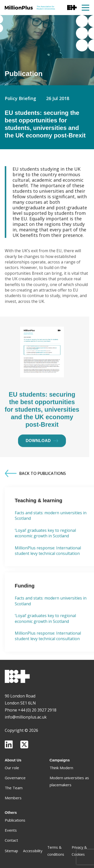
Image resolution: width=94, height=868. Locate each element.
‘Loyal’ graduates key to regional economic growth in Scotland (45, 555)
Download (42, 462)
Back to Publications (35, 495)
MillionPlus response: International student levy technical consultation (48, 572)
